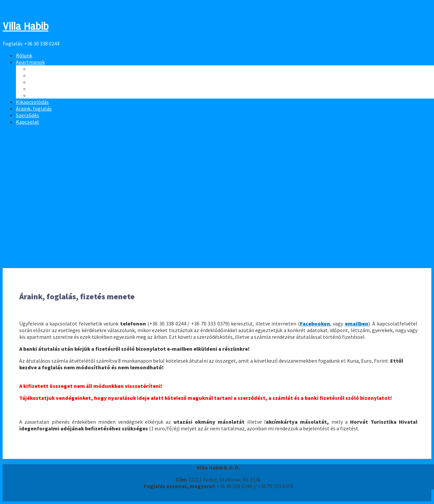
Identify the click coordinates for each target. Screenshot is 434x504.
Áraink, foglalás (34, 108)
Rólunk (24, 55)
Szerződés (28, 115)
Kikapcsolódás (32, 102)
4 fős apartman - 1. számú (58, 75)
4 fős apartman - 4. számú (58, 95)
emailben (357, 324)
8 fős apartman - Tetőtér (58, 69)
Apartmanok (30, 62)
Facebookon (315, 324)
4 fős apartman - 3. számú (58, 89)
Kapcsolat (28, 122)
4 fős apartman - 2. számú (58, 82)
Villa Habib (26, 27)
